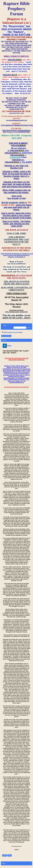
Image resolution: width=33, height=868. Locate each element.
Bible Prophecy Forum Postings (12, 332)
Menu (4, 325)
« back (3, 863)
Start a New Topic (6, 336)
